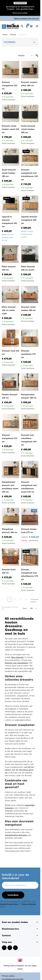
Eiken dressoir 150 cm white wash (9, 310)
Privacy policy (8, 976)
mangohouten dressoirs (16, 835)
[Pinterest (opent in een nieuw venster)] (4, 948)
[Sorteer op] (25, 56)
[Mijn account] (27, 26)
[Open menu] (37, 26)
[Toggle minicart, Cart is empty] (31, 26)
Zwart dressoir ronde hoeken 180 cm (28, 129)
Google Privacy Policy (9, 904)
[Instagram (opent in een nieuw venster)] (15, 948)
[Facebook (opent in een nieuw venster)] (10, 948)
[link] (4, 599)
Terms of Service (29, 904)
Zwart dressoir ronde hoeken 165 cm (9, 173)
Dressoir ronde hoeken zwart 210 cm (10, 129)
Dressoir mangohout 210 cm (10, 86)
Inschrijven (13, 895)
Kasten (13, 35)
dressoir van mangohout (16, 663)
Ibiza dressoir (17, 657)
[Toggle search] (22, 26)
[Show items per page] (33, 608)
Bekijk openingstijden (20, 13)
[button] (20, 42)
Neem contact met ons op (26, 18)
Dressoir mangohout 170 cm (10, 438)
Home (5, 35)
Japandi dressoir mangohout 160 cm (29, 220)
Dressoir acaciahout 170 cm (28, 354)
